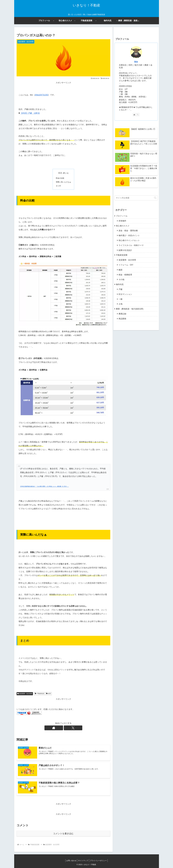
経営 (49, 694)
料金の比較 (60, 178)
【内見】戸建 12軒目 (30, 113)
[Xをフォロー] (66, 728)
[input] (136, 198)
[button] (155, 198)
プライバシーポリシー (99, 861)
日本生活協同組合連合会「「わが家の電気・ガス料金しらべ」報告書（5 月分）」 (44, 486)
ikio (136, 62)
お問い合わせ (71, 861)
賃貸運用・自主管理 (25, 694)
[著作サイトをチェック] (61, 728)
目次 (60, 173)
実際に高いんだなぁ (63, 182)
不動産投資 (39, 694)
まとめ (58, 186)
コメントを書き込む (63, 834)
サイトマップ (83, 861)
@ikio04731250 (42, 95)
